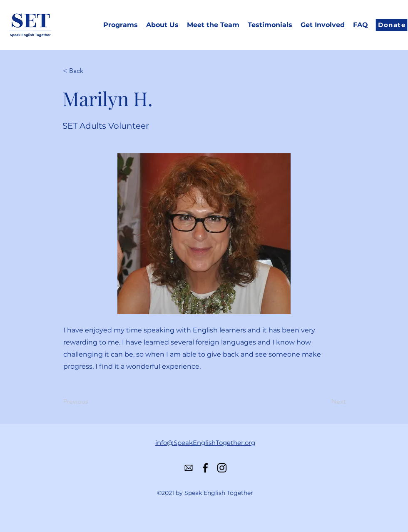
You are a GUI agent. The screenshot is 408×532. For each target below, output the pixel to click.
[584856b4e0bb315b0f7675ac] (189, 468)
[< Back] (90, 71)
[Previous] (91, 402)
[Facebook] (205, 468)
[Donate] (392, 25)
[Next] (325, 402)
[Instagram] (222, 468)
